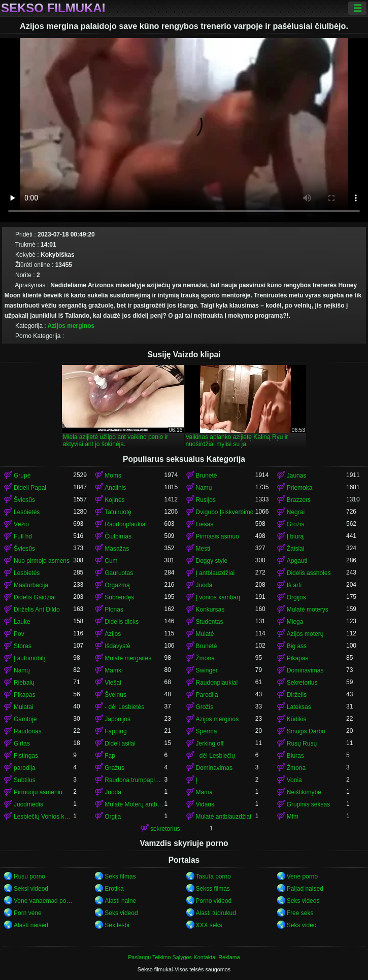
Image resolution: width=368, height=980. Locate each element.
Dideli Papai (30, 488)
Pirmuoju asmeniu (38, 792)
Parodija (207, 695)
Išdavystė (118, 646)
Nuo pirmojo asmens (42, 561)
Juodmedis (28, 804)
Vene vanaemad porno (43, 901)
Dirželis (297, 695)
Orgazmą (117, 585)
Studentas (210, 622)
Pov (19, 634)
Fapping (115, 731)
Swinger (207, 670)
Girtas (22, 744)
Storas (23, 646)
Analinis (115, 488)
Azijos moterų (305, 634)
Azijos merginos (71, 326)
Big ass (297, 646)
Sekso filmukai (53, 8)
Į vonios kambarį (218, 597)
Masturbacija (31, 585)
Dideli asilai (120, 744)
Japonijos (118, 719)
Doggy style (212, 561)
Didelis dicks (122, 622)
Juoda (204, 585)
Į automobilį (29, 658)
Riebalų (24, 683)
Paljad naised (305, 889)
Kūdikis (297, 719)
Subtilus (25, 780)
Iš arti (294, 585)
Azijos (113, 634)
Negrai (296, 512)
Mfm (293, 817)
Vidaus (205, 804)
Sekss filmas (213, 889)
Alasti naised (31, 925)
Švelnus (115, 695)
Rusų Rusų (302, 744)
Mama (204, 792)
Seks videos (303, 901)
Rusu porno (29, 876)
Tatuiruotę (118, 512)
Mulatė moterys (308, 610)
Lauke (22, 622)
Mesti (203, 549)
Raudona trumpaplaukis (134, 780)
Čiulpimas (118, 536)
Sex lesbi (117, 925)
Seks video (302, 925)
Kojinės (114, 500)
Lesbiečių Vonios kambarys (43, 817)
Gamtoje (25, 719)
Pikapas (298, 658)
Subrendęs (119, 597)
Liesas (205, 524)
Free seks (300, 913)
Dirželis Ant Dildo (37, 610)
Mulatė (205, 634)
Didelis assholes (309, 573)
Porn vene (28, 913)
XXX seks (209, 925)
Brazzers (299, 500)
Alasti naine (120, 901)
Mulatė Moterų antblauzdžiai (134, 804)
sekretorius (165, 829)
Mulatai (24, 707)
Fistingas (26, 756)
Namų (204, 488)
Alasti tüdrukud (216, 913)
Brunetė (207, 476)
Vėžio (21, 524)
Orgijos (296, 597)
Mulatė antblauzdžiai (224, 817)
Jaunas (297, 476)
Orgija (113, 817)
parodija (25, 768)
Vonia (294, 780)
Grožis (296, 524)
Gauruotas (119, 573)
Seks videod (121, 913)
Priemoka (300, 488)
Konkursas (210, 610)
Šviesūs (24, 500)
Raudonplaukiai (126, 524)
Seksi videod (31, 889)
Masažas (117, 549)
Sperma (207, 731)
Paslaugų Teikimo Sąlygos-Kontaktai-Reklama (184, 957)
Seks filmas (120, 876)
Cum (111, 561)
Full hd (23, 536)
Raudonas (28, 731)
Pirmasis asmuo (218, 536)
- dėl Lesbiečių (215, 756)
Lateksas (299, 707)
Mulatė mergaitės (128, 658)
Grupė (22, 476)
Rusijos (206, 500)
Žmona (205, 658)
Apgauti (297, 561)
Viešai (113, 683)
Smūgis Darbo (306, 731)
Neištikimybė (304, 792)
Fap (110, 756)
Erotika (114, 889)
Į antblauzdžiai (215, 573)
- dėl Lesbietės (124, 707)
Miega (295, 622)
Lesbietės (27, 512)
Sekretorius (302, 683)
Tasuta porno (213, 876)
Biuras (295, 756)
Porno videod (214, 901)
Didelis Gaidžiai (35, 597)
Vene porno (302, 876)
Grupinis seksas (308, 804)
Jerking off (210, 744)
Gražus (114, 768)
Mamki (113, 670)
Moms (113, 476)
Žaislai (296, 549)
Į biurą (295, 536)
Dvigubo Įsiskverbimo (225, 512)
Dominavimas (305, 670)
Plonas (114, 610)
